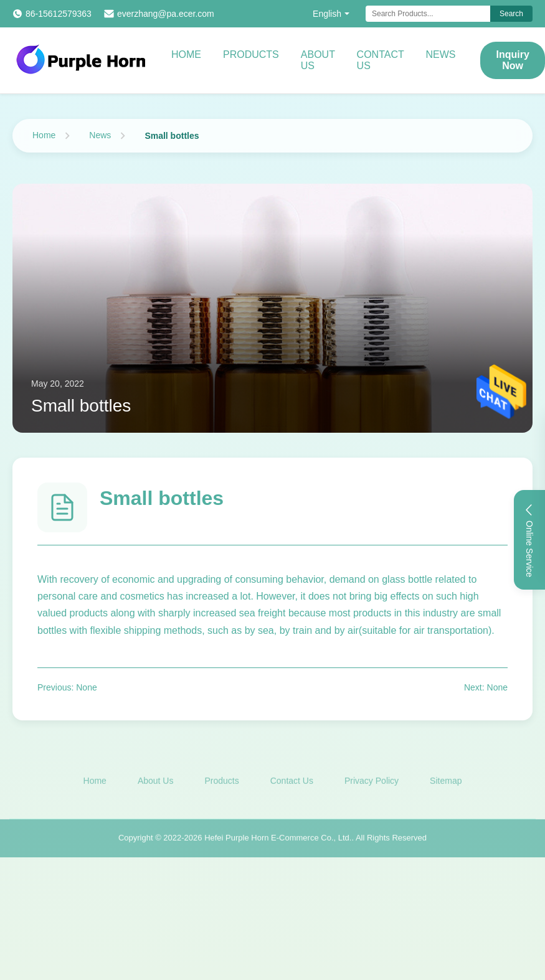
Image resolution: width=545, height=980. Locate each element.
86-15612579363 (59, 14)
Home (186, 54)
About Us (318, 60)
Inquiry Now (512, 60)
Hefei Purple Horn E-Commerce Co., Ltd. (278, 840)
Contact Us (381, 60)
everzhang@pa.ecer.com (166, 14)
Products (251, 54)
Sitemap (446, 783)
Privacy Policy (372, 783)
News (440, 54)
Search (511, 14)
